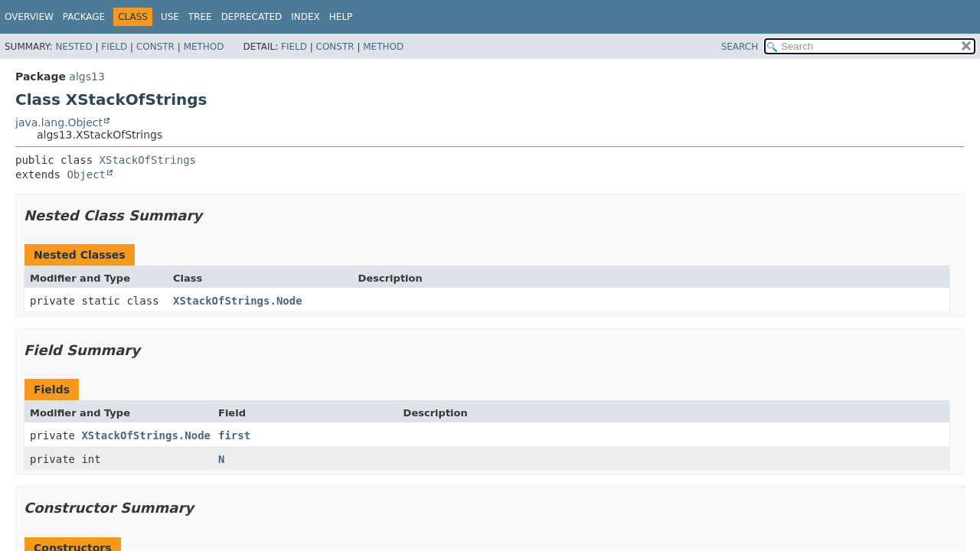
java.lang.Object (59, 122)
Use (170, 17)
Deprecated (252, 17)
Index (305, 17)
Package (84, 17)
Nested (73, 47)
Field (114, 47)
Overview (29, 17)
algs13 (87, 77)
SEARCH (740, 47)
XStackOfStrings (148, 160)
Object (86, 174)
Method (204, 47)
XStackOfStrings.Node (238, 301)
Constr (155, 47)
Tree (200, 17)
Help (341, 17)
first (234, 435)
